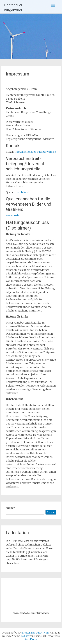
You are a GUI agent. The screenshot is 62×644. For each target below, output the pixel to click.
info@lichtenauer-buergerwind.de (35, 152)
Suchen (10, 508)
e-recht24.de (22, 192)
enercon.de (13, 215)
